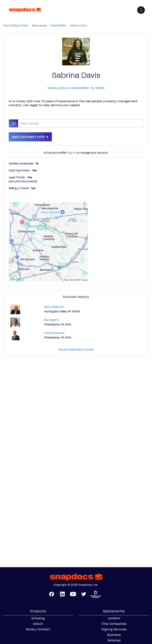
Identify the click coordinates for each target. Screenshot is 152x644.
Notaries (114, 640)
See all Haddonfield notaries (76, 350)
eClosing (38, 618)
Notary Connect (38, 629)
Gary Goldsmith (54, 307)
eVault (38, 624)
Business (114, 635)
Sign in (72, 153)
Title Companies (114, 624)
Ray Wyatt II (51, 320)
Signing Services (114, 629)
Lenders (114, 618)
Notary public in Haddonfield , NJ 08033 (76, 88)
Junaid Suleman (54, 333)
